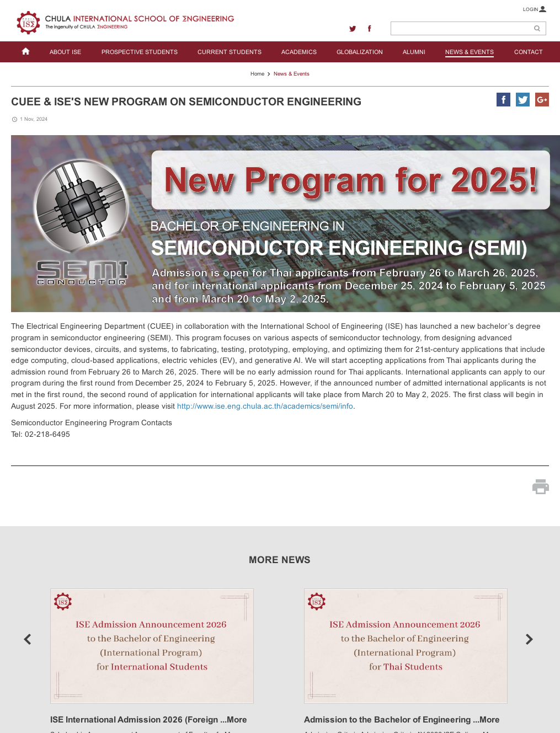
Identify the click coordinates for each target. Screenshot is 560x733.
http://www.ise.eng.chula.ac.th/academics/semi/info (265, 406)
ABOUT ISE (65, 52)
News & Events (292, 74)
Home (257, 74)
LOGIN (534, 9)
